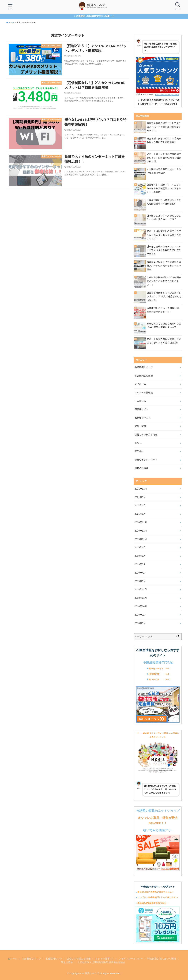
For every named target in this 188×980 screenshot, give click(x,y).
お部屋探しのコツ (144, 367)
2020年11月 (141, 531)
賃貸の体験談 (141, 468)
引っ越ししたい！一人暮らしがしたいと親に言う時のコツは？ (164, 218)
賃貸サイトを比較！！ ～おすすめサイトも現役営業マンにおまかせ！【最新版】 (164, 189)
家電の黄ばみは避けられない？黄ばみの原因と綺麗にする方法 (164, 326)
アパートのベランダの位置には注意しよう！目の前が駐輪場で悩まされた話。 (164, 158)
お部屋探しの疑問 (144, 376)
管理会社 (139, 451)
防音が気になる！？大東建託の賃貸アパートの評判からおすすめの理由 (164, 266)
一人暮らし (140, 401)
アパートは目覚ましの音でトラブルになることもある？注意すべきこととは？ (164, 235)
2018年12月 (141, 589)
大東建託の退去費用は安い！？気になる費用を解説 (164, 171)
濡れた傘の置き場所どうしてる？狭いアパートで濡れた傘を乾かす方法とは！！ (164, 127)
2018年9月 (140, 615)
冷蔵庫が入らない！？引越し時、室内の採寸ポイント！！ (164, 310)
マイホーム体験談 (144, 393)
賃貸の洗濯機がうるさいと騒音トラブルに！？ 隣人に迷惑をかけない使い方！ (164, 297)
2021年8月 (140, 497)
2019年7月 (140, 547)
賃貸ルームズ (92, 973)
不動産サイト (141, 409)
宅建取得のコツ (143, 418)
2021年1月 (140, 514)
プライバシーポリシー (131, 959)
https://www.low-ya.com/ (167, 95)
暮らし (138, 443)
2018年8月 (140, 623)
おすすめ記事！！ (105, 959)
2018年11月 (141, 598)
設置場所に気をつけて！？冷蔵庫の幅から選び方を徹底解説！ (164, 140)
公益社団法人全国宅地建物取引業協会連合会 (102, 962)
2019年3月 (140, 581)
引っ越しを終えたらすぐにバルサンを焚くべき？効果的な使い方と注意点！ (164, 250)
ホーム (13, 959)
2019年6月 (140, 556)
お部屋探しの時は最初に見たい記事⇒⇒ (95, 16)
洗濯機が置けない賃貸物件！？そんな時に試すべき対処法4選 (164, 202)
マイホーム (140, 384)
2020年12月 (141, 522)
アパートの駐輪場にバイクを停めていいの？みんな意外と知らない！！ (164, 281)
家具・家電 (140, 426)
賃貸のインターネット (146, 460)
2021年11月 (141, 489)
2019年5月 (140, 564)
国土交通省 (67, 962)
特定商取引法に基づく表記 (162, 959)
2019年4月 (140, 573)
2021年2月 (140, 505)
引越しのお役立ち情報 (146, 435)
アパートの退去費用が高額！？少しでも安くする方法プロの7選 (164, 341)
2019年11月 (141, 539)
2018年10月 (141, 606)
